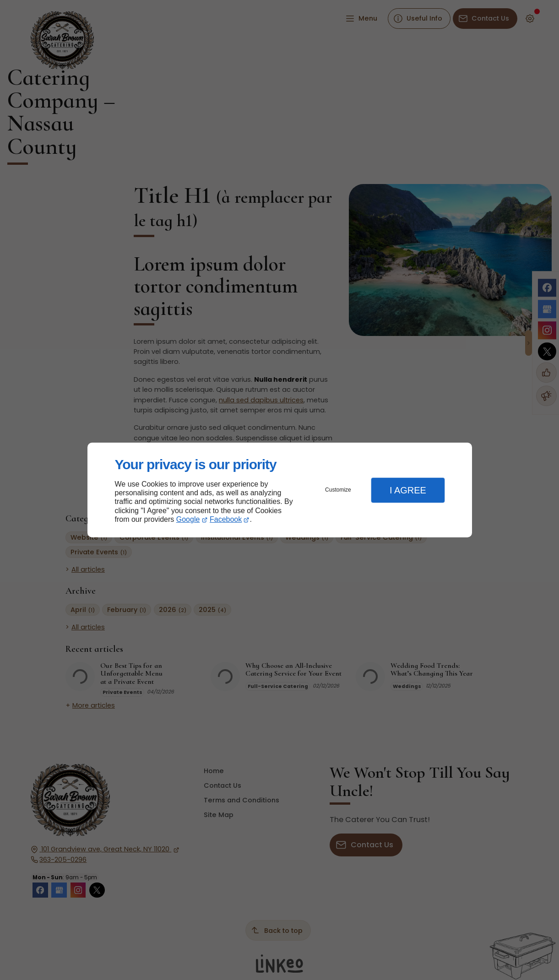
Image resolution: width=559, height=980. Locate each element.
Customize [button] (338, 490)
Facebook (226, 519)
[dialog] (280, 490)
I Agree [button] (408, 490)
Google (188, 519)
